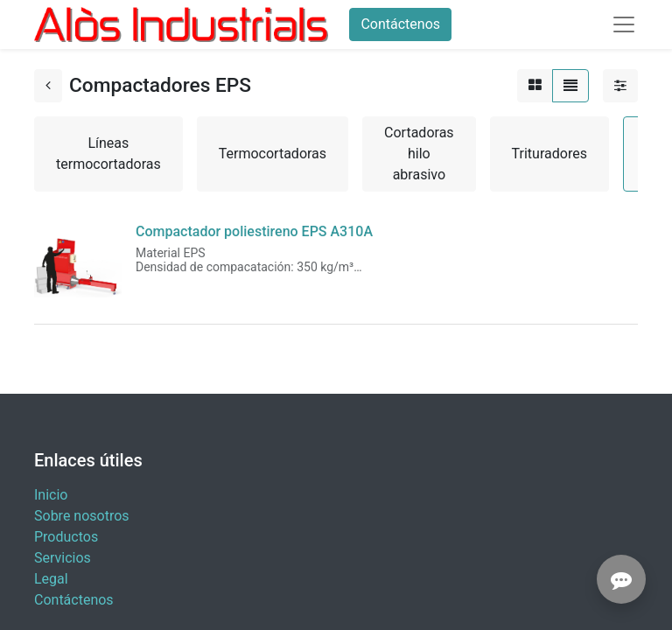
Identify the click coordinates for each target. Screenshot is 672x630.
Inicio (51, 495)
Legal (51, 579)
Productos (66, 537)
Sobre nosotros (82, 516)
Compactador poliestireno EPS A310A (254, 231)
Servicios (63, 558)
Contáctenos (400, 24)
